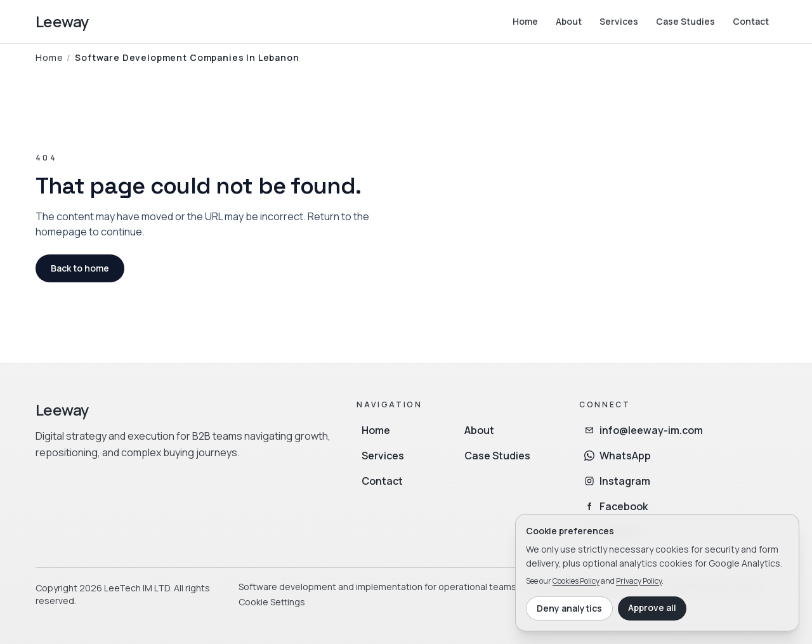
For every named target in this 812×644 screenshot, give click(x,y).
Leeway (62, 22)
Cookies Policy (576, 581)
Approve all (652, 608)
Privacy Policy (639, 581)
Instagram (617, 481)
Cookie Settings (272, 602)
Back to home (80, 268)
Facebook (616, 506)
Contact (751, 21)
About (569, 21)
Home (525, 21)
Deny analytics (569, 608)
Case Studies (685, 21)
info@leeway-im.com (644, 430)
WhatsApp (618, 456)
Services (619, 21)
